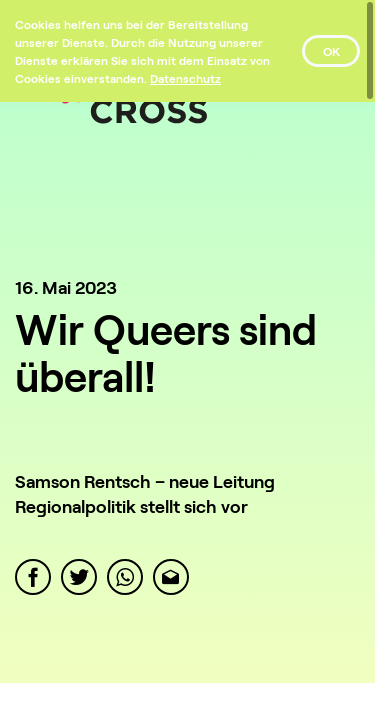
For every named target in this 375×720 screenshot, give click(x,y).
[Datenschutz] (185, 78)
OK (331, 51)
